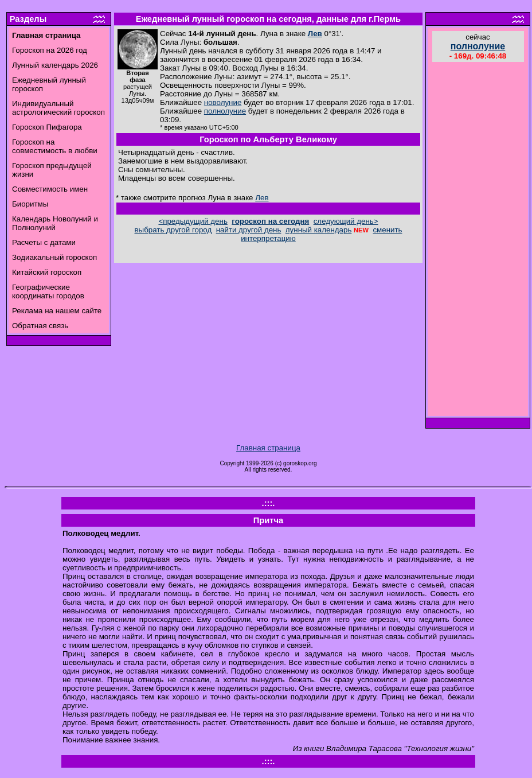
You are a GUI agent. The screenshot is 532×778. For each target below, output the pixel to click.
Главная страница (268, 448)
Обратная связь (40, 326)
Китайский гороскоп (47, 272)
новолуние (223, 102)
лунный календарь (319, 230)
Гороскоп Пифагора (47, 127)
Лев (315, 34)
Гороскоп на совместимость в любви (55, 146)
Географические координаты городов (48, 291)
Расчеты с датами (44, 242)
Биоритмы (30, 204)
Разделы (28, 19)
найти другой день (249, 230)
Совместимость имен (50, 189)
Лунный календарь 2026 (55, 65)
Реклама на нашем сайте (57, 311)
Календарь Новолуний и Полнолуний (55, 223)
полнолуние (225, 111)
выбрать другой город (173, 230)
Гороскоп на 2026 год (50, 50)
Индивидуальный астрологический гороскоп (58, 108)
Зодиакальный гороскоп (54, 257)
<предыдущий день (193, 221)
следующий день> (346, 221)
